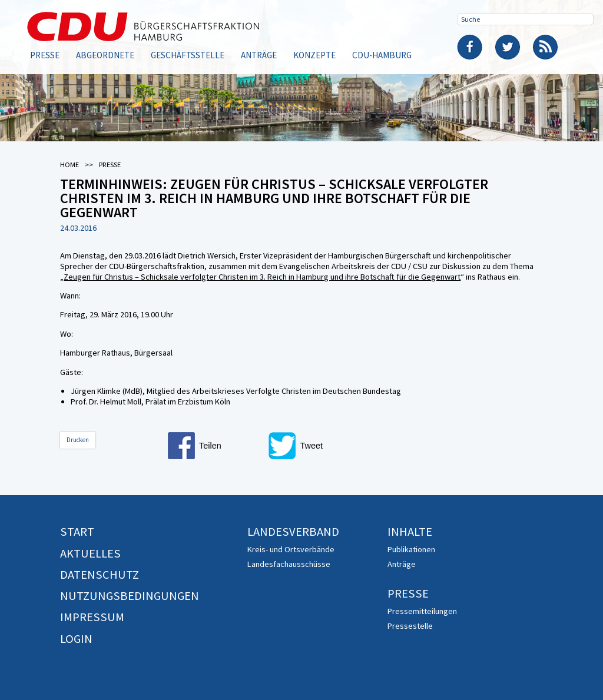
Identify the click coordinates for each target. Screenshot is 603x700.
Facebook (470, 47)
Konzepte (314, 55)
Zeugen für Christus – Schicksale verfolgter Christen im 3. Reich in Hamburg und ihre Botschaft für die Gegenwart (262, 277)
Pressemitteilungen (422, 611)
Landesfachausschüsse (289, 564)
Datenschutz (100, 575)
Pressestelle (410, 626)
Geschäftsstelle (188, 55)
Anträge (259, 55)
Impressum (92, 617)
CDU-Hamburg (382, 55)
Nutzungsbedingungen (130, 596)
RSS (545, 47)
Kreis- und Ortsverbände (291, 549)
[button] (215, 446)
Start (77, 532)
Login (76, 639)
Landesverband (293, 532)
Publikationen (411, 549)
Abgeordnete (105, 55)
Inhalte (410, 532)
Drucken (78, 440)
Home (69, 165)
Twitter (508, 47)
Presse (45, 55)
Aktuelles (90, 553)
